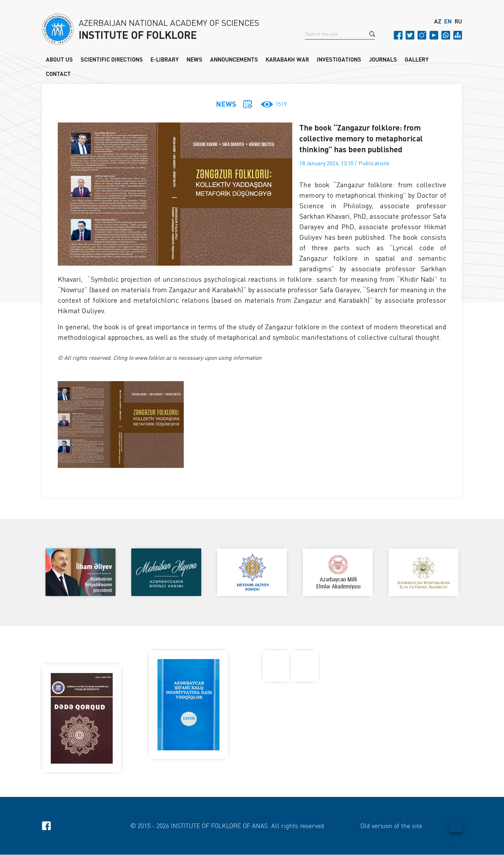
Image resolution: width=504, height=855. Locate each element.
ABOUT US (59, 59)
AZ (438, 22)
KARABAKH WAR (287, 59)
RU (458, 22)
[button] (372, 35)
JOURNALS (383, 59)
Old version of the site (391, 826)
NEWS (194, 59)
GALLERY (417, 59)
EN (448, 22)
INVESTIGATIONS (339, 59)
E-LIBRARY (165, 59)
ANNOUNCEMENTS (234, 59)
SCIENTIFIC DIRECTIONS (112, 59)
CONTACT (58, 73)
